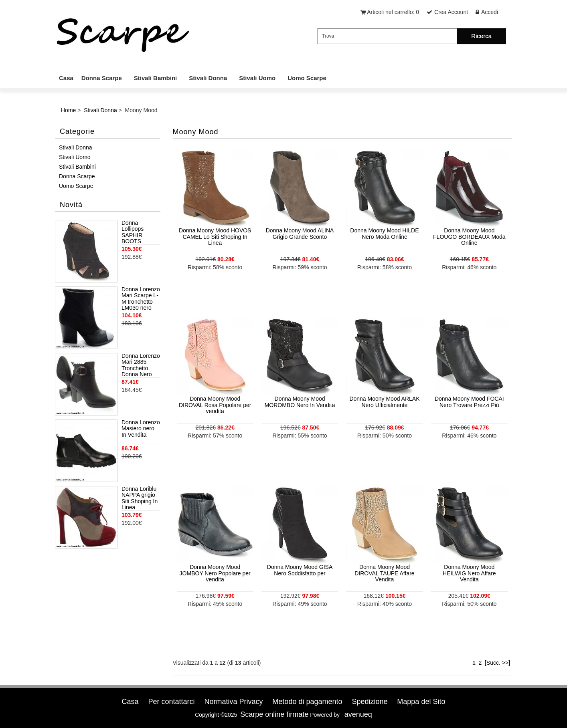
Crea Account (451, 12)
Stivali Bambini (156, 78)
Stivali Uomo (257, 78)
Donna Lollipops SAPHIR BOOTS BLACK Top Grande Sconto (140, 232)
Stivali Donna (208, 78)
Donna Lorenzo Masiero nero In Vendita (141, 429)
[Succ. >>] (497, 663)
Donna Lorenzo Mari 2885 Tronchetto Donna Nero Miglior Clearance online (141, 365)
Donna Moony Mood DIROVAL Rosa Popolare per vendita (215, 405)
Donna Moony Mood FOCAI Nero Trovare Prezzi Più (469, 402)
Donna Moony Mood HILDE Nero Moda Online (384, 233)
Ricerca (481, 36)
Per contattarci (171, 702)
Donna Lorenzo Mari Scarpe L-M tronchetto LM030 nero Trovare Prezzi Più (141, 299)
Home (68, 110)
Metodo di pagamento (307, 702)
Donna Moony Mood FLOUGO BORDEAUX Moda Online (469, 237)
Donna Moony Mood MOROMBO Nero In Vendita (300, 402)
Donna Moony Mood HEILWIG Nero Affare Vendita (469, 573)
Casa (66, 78)
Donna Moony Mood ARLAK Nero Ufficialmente (384, 402)
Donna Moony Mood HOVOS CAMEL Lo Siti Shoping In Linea (215, 237)
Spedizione (370, 702)
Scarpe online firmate (274, 714)
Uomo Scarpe (307, 78)
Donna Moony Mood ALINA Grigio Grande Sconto (300, 233)
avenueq (358, 714)
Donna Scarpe (102, 78)
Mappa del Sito (421, 702)
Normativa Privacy (233, 702)
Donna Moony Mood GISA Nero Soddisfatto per (300, 570)
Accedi (490, 12)
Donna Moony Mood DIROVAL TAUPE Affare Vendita (384, 573)
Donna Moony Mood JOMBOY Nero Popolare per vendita (215, 573)
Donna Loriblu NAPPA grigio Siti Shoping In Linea (140, 498)
